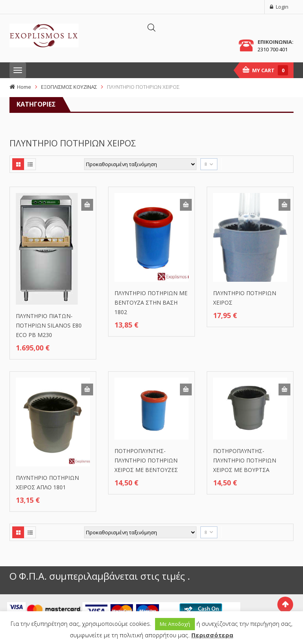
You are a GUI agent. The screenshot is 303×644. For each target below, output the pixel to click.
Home (24, 87)
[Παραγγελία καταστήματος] (140, 164)
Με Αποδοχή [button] (175, 624)
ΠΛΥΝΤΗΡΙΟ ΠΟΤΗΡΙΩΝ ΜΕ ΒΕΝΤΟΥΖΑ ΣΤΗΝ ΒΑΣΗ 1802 (151, 302)
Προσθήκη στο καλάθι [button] (87, 205)
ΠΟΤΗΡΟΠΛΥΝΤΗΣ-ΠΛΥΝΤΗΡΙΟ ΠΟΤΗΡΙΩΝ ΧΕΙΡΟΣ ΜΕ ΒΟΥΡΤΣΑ (245, 460)
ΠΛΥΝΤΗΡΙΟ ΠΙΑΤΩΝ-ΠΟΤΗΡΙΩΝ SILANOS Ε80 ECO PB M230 (49, 325)
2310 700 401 (273, 49)
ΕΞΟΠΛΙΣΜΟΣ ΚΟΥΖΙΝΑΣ (69, 87)
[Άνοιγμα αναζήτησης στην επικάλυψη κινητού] (151, 27)
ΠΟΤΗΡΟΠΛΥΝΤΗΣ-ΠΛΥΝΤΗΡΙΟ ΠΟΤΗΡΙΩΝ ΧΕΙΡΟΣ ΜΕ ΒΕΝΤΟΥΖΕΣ (146, 460)
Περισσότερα (212, 635)
